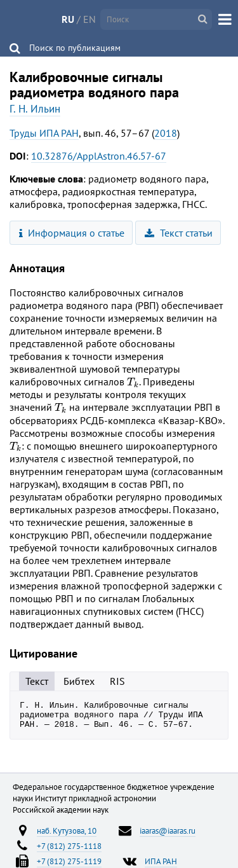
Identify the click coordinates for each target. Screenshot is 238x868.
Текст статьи (179, 233)
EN (89, 19)
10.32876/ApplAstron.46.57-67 (99, 156)
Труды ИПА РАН (44, 133)
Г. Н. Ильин (35, 109)
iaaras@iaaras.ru (168, 836)
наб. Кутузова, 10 (67, 836)
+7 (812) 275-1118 (69, 851)
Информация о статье (72, 233)
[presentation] (133, 382)
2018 (166, 133)
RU (68, 19)
